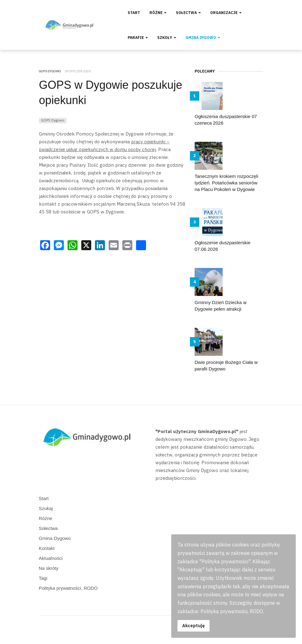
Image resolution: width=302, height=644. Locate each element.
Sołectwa (188, 13)
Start (134, 13)
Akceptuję (193, 625)
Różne (158, 13)
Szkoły (167, 38)
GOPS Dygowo (53, 120)
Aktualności (51, 558)
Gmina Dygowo (203, 38)
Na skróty (49, 568)
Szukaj (46, 508)
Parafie (138, 38)
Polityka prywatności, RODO (68, 588)
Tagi (43, 578)
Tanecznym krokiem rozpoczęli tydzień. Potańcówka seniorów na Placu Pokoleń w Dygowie (226, 183)
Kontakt (47, 548)
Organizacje (226, 13)
